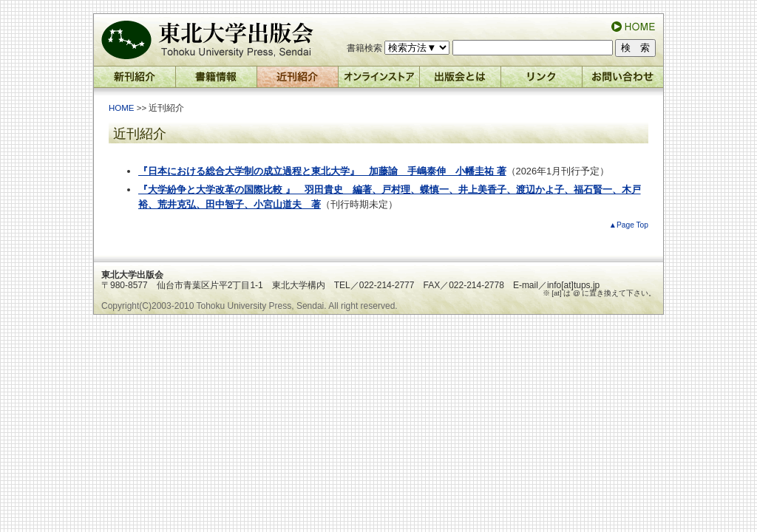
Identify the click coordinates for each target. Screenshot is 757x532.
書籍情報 (217, 81)
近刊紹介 (298, 81)
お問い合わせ (623, 81)
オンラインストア (379, 81)
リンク (542, 81)
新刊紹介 (135, 81)
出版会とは (461, 81)
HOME (122, 108)
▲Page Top (629, 225)
